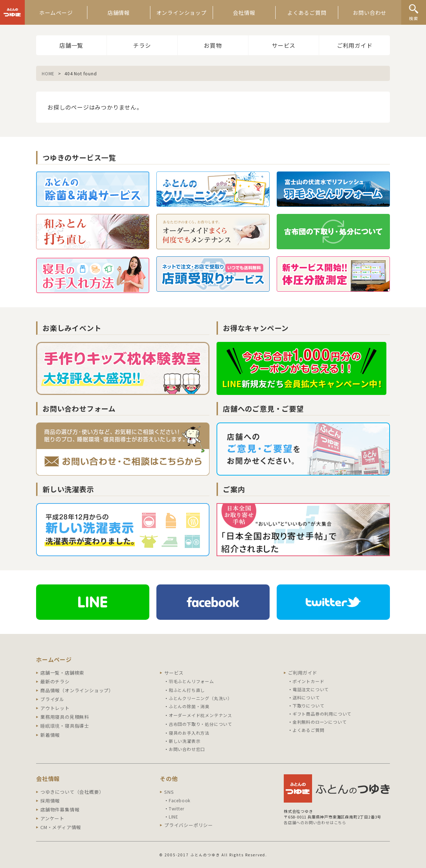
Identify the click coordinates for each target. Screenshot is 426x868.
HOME (48, 73)
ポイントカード (309, 681)
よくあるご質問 (307, 13)
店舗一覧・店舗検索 (62, 673)
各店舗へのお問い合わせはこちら (315, 822)
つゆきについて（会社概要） (72, 792)
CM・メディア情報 (61, 827)
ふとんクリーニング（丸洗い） (200, 698)
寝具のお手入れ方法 (189, 733)
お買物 (213, 45)
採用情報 (50, 801)
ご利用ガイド (355, 45)
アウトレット (55, 708)
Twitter (177, 808)
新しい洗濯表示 (185, 741)
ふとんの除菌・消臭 (189, 706)
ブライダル (52, 699)
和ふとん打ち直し (187, 690)
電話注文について (311, 689)
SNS (169, 792)
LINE (174, 817)
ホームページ (56, 13)
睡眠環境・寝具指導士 (65, 726)
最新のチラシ (55, 681)
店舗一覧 (71, 45)
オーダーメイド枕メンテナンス (200, 715)
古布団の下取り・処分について (200, 724)
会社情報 (244, 13)
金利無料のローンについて (320, 722)
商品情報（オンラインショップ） (77, 690)
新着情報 (50, 735)
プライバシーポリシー (189, 825)
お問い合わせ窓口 (187, 749)
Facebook (180, 800)
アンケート (52, 818)
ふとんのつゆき (12, 12)
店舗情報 (119, 13)
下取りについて (309, 706)
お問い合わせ (370, 13)
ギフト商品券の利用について (322, 714)
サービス (284, 45)
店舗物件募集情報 (60, 809)
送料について (306, 697)
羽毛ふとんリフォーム (191, 681)
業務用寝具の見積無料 (65, 717)
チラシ (142, 45)
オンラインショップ (182, 13)
